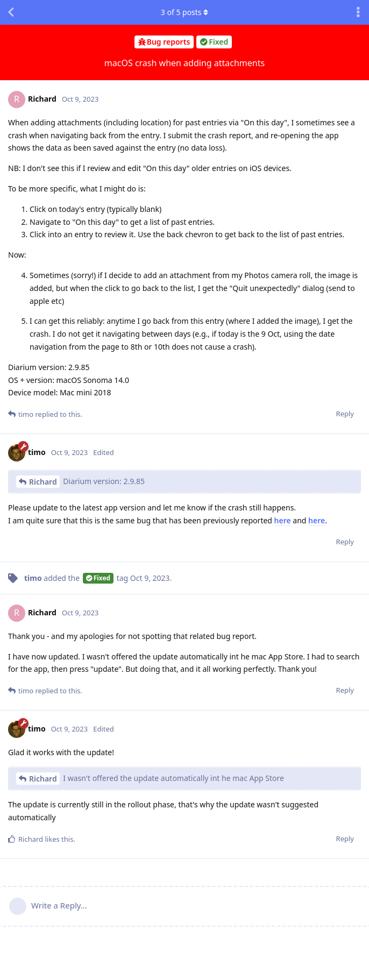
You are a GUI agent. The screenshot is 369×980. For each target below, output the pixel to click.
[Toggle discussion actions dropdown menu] (358, 12)
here (283, 520)
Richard (43, 482)
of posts (184, 12)
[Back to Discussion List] (11, 12)
